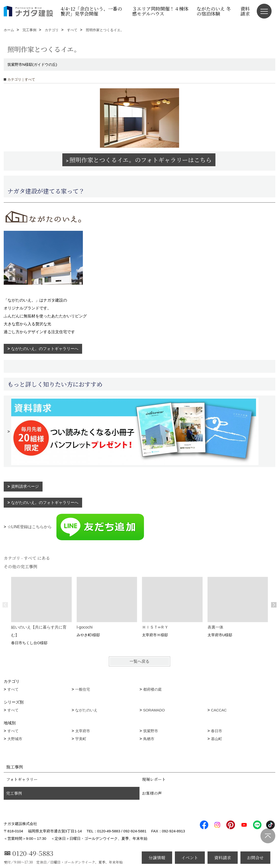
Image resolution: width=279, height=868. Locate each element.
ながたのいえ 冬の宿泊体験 (214, 11)
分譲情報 (157, 857)
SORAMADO (154, 710)
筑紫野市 (151, 731)
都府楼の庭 (152, 689)
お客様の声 (152, 793)
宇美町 (81, 739)
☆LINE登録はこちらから (76, 527)
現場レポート (154, 779)
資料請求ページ (25, 486)
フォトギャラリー (22, 779)
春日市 (217, 731)
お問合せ (255, 857)
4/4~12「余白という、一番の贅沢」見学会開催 (91, 11)
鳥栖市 (149, 739)
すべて (13, 689)
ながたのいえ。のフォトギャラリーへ (45, 349)
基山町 (217, 739)
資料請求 (245, 11)
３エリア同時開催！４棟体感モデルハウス (160, 11)
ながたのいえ (86, 710)
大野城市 (15, 739)
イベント (190, 857)
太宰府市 (83, 731)
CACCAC (219, 710)
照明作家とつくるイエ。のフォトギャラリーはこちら (141, 160)
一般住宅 (83, 689)
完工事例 (14, 793)
